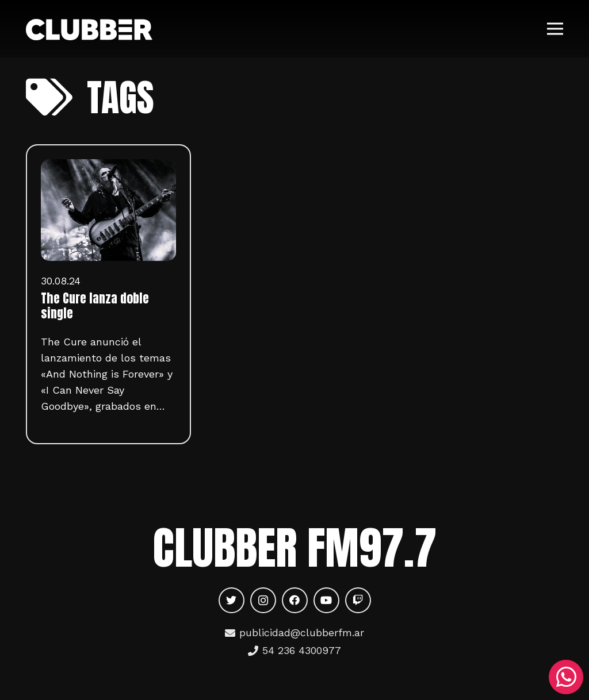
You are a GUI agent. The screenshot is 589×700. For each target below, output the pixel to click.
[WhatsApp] (566, 677)
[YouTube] (326, 600)
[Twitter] (232, 600)
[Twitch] (358, 600)
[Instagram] (263, 600)
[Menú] (555, 29)
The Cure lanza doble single (95, 306)
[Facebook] (295, 600)
